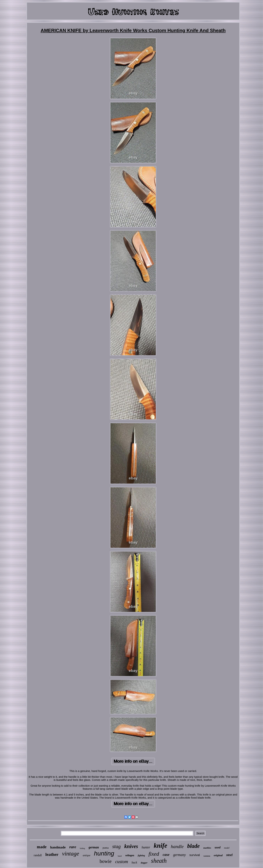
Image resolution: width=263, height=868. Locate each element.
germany (179, 855)
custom (122, 862)
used (218, 847)
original (218, 855)
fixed (154, 854)
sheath (159, 861)
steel (229, 855)
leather (52, 854)
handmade (58, 847)
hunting (104, 853)
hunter (146, 847)
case (166, 855)
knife (160, 846)
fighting (141, 855)
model (227, 848)
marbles (207, 848)
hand (120, 856)
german (94, 847)
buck (134, 862)
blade (194, 846)
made (42, 847)
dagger (144, 863)
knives (131, 846)
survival (195, 855)
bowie (106, 861)
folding (82, 848)
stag (117, 846)
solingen (130, 855)
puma (106, 848)
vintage (70, 854)
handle (177, 847)
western (207, 856)
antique (87, 855)
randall (38, 855)
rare (73, 847)
